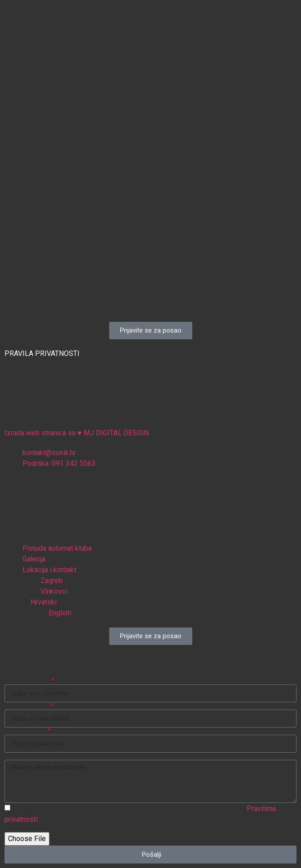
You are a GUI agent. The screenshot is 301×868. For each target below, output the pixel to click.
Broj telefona (25, 731)
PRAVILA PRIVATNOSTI (42, 353)
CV (9, 829)
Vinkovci (54, 591)
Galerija (34, 559)
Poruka (15, 756)
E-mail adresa (27, 706)
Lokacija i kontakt (49, 570)
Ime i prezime (27, 681)
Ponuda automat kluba (57, 548)
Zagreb (52, 581)
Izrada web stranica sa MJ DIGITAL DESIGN (145, 433)
